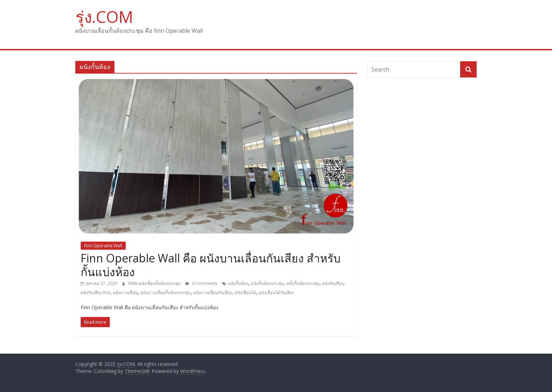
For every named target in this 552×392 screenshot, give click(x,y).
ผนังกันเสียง (333, 283)
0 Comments (201, 283)
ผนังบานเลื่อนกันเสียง (212, 293)
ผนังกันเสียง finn (95, 293)
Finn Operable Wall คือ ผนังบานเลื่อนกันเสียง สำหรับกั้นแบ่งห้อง (211, 265)
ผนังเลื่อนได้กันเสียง (276, 293)
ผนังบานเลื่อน (125, 293)
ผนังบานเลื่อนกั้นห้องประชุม (165, 293)
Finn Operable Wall (103, 246)
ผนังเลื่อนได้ (245, 293)
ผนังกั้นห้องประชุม (267, 283)
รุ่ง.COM (104, 17)
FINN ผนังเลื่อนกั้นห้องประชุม (155, 283)
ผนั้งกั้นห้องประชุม (303, 283)
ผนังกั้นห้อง (238, 283)
